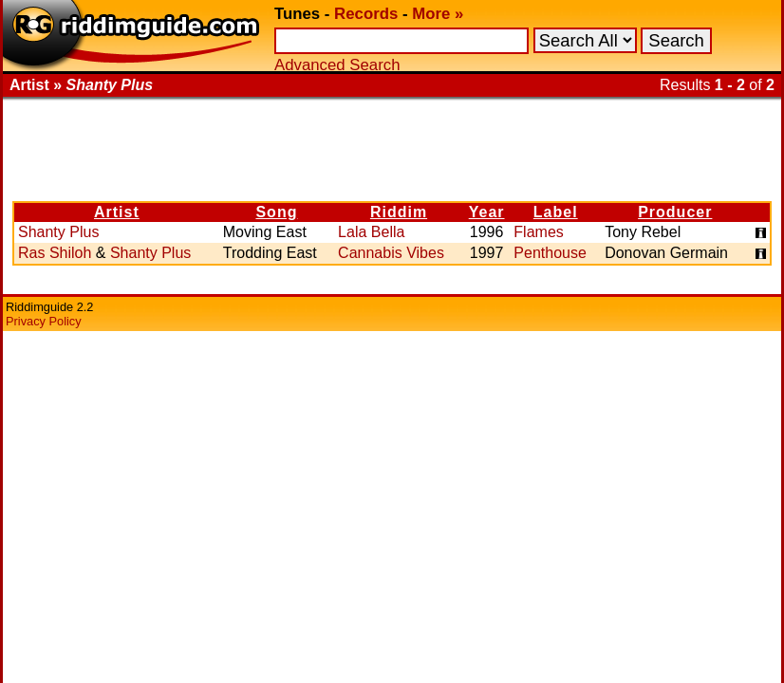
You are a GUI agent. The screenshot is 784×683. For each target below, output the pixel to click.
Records (366, 14)
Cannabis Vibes (391, 253)
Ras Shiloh (55, 253)
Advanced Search (337, 65)
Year (487, 212)
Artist (117, 212)
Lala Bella (371, 232)
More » (438, 14)
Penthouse (550, 253)
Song (276, 212)
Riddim (399, 212)
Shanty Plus (58, 232)
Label (556, 212)
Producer (675, 212)
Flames (538, 232)
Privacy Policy (44, 321)
